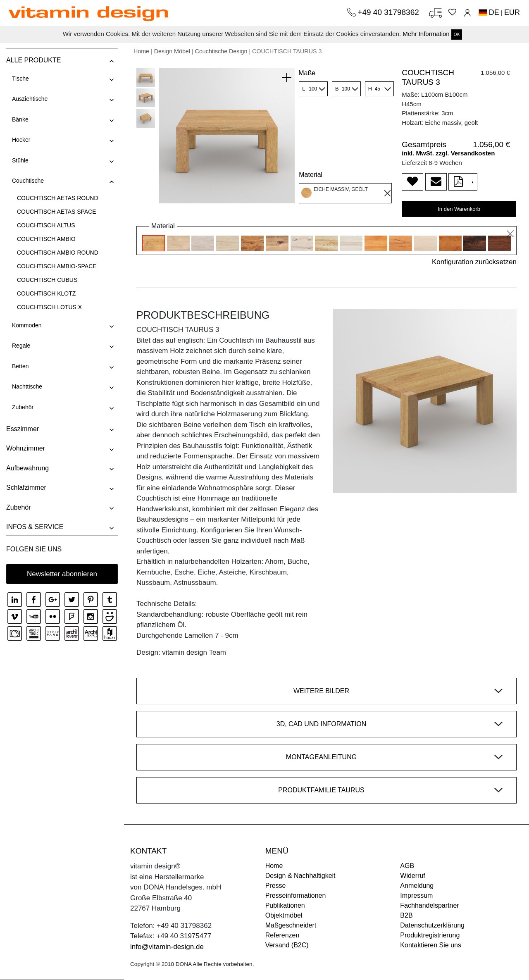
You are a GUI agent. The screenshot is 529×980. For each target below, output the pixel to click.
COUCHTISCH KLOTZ (46, 293)
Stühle (20, 160)
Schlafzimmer (26, 488)
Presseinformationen (296, 895)
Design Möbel (172, 51)
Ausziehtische (30, 99)
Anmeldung (417, 886)
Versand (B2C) (287, 945)
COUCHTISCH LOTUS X (49, 307)
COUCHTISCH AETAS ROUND (58, 198)
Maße (307, 73)
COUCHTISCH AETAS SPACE (57, 212)
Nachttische (27, 386)
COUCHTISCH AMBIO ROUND (58, 253)
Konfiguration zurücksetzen (474, 262)
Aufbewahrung (27, 468)
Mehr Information (426, 34)
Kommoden (27, 325)
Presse (276, 886)
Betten (20, 366)
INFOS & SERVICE (35, 527)
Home (141, 51)
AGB (407, 866)
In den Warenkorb (459, 209)
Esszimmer (23, 429)
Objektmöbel (284, 915)
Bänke (20, 119)
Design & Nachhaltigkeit (300, 876)
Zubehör (23, 407)
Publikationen (285, 905)
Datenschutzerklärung (432, 925)
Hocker (21, 140)
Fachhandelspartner (429, 905)
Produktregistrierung (430, 935)
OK (457, 35)
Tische (20, 79)
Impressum (416, 895)
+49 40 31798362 (389, 12)
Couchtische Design (221, 51)
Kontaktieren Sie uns (431, 945)
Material (311, 175)
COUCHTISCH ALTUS (46, 225)
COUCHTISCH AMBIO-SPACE (57, 266)
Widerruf (412, 876)
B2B (406, 915)
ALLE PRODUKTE (33, 60)
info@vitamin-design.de (167, 947)
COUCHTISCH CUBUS (47, 280)
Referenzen (282, 935)
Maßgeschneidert (291, 925)
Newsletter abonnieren (62, 574)
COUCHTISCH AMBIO (46, 239)
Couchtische (28, 181)
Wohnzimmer (26, 448)
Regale (21, 346)
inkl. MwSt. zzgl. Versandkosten (448, 153)
